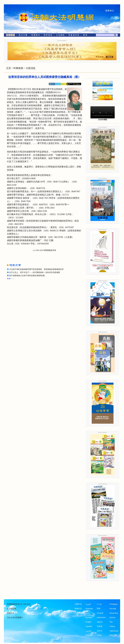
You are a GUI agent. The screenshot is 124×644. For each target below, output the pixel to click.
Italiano (100, 622)
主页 (8, 68)
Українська (114, 631)
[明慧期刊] (35, 35)
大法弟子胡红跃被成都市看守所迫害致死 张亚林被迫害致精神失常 (36, 269)
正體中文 (78, 604)
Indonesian (101, 617)
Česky (88, 613)
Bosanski (89, 609)
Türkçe (112, 626)
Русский (113, 609)
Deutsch (89, 617)
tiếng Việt (113, 635)
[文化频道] (60, 35)
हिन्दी (99, 609)
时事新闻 (18, 68)
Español (89, 626)
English (89, 622)
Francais (89, 635)
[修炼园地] (48, 35)
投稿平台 (11, 613)
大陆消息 (31, 68)
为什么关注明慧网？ (15, 618)
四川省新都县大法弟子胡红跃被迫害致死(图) (27, 276)
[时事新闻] (10, 35)
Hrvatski (100, 613)
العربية (88, 604)
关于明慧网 (11, 609)
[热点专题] (23, 35)
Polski (99, 635)
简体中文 (78, 609)
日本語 (100, 626)
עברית (99, 604)
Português (113, 604)
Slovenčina (114, 613)
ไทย (111, 622)
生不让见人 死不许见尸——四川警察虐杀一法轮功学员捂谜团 (35, 272)
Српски (112, 617)
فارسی (88, 631)
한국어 (100, 631)
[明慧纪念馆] (74, 35)
